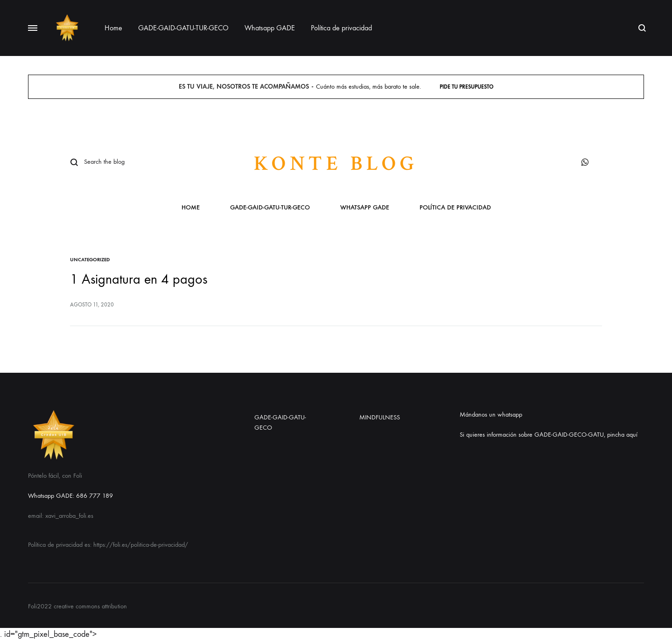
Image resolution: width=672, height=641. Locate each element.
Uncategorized (90, 260)
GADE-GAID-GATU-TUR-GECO (183, 28)
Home (113, 28)
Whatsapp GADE (270, 28)
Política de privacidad (341, 28)
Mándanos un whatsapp (491, 415)
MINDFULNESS (380, 417)
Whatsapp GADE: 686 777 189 (70, 496)
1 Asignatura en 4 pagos (139, 279)
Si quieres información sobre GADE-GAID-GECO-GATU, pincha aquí (549, 435)
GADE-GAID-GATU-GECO (280, 422)
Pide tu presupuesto (467, 87)
